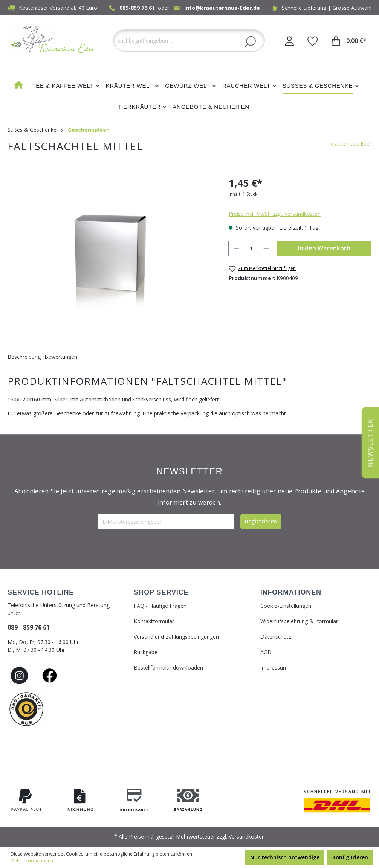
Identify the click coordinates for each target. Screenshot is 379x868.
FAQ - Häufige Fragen (160, 606)
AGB (266, 652)
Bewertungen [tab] (61, 357)
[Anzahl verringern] (236, 248)
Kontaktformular (154, 621)
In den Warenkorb (324, 248)
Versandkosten (247, 837)
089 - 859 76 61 (29, 627)
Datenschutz (276, 637)
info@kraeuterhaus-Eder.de (222, 8)
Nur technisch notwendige (285, 857)
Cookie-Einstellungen (286, 606)
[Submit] (261, 522)
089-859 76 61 (137, 8)
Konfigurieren (350, 857)
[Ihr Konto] (289, 41)
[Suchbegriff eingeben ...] (189, 40)
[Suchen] (250, 41)
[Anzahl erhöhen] (266, 248)
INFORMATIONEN (291, 592)
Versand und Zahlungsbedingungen (176, 637)
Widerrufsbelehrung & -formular (299, 621)
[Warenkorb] (349, 41)
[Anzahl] (251, 248)
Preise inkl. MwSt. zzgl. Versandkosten (275, 214)
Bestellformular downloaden (168, 667)
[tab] (24, 357)
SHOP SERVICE (161, 592)
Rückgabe (146, 652)
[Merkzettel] (313, 41)
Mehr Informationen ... (34, 861)
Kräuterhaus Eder (350, 144)
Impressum (274, 667)
